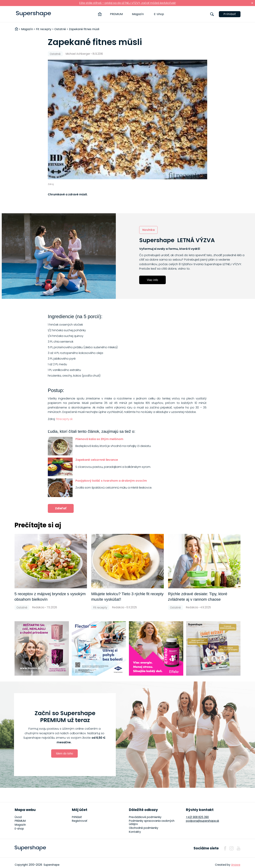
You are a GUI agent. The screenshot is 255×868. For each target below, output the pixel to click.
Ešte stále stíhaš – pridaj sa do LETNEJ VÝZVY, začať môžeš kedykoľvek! (128, 3)
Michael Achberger (78, 54)
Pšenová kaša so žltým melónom (99, 439)
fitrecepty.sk (64, 419)
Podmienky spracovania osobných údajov (152, 822)
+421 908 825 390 (197, 817)
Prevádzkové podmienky (145, 817)
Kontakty (135, 832)
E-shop (159, 14)
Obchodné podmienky (144, 828)
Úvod (18, 817)
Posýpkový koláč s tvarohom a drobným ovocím (111, 481)
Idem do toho (64, 753)
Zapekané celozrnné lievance (97, 460)
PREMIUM (116, 14)
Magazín (138, 14)
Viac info (153, 280)
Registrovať (80, 821)
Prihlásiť (230, 14)
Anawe (236, 865)
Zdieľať (61, 508)
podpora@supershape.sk (202, 821)
